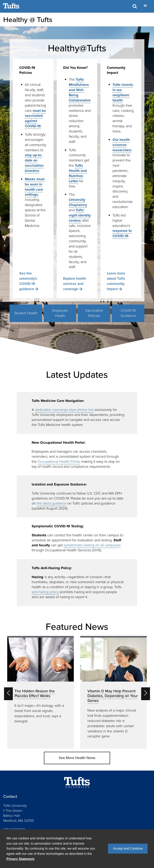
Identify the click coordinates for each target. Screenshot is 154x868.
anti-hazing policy (45, 592)
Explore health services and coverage (75, 284)
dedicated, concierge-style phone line (64, 410)
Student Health (26, 313)
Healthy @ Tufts (28, 20)
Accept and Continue (128, 848)
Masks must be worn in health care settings (35, 187)
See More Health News (77, 758)
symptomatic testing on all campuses (92, 545)
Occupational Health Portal (59, 462)
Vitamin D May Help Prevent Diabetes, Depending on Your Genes (113, 696)
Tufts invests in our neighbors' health (123, 92)
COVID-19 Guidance (128, 313)
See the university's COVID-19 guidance (28, 281)
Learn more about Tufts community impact (116, 281)
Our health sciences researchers (122, 145)
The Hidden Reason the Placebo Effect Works (35, 693)
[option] (41, 692)
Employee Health (60, 313)
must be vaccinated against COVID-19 (35, 118)
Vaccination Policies (94, 313)
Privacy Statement (20, 859)
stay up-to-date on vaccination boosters (34, 163)
